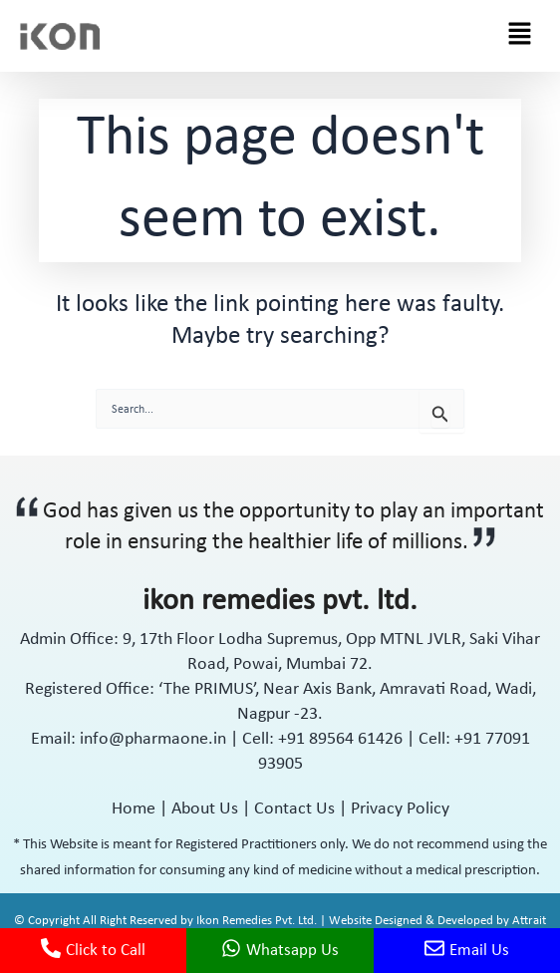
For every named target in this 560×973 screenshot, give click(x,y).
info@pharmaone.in (153, 739)
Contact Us (294, 809)
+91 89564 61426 (342, 739)
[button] (520, 36)
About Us (205, 809)
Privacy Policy (400, 809)
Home (134, 809)
